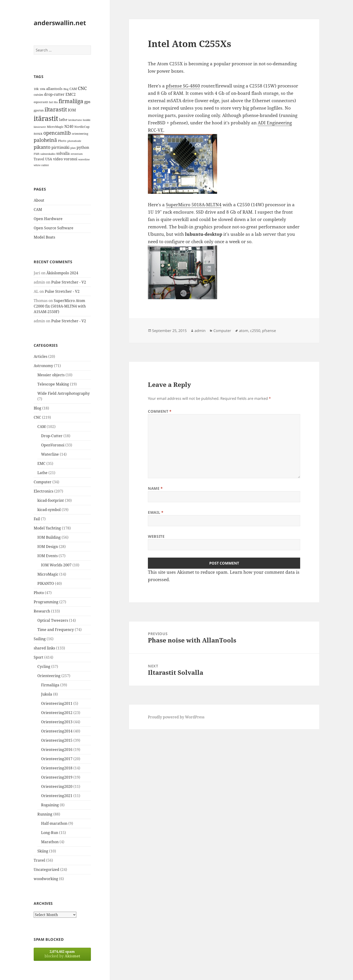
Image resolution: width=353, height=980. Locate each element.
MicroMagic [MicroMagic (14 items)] (55, 127)
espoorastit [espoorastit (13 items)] (41, 102)
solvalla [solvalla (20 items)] (63, 153)
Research (42, 611)
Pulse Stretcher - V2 (69, 282)
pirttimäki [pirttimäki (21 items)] (60, 147)
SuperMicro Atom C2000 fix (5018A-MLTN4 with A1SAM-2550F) (60, 306)
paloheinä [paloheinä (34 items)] (45, 140)
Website (156, 536)
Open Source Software (54, 228)
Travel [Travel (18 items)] (39, 159)
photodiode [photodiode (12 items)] (74, 141)
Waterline (50, 454)
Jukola (47, 694)
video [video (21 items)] (58, 159)
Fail (37, 519)
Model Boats (44, 237)
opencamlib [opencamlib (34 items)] (57, 133)
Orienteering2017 (57, 759)
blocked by (62, 954)
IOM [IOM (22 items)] (72, 110)
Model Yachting (47, 528)
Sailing (40, 639)
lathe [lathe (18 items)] (63, 120)
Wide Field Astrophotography (64, 393)
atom (244, 331)
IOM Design (48, 547)
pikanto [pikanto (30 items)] (42, 147)
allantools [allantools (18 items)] (54, 89)
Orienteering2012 (57, 713)
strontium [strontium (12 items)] (77, 154)
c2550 (255, 331)
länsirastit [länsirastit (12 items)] (40, 127)
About (39, 200)
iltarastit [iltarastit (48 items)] (56, 109)
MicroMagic (48, 574)
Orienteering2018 (57, 768)
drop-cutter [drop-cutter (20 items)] (54, 94)
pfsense (269, 331)
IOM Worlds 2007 (56, 565)
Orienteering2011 (57, 703)
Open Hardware (48, 219)
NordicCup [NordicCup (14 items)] (82, 127)
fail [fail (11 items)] (51, 102)
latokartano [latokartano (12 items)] (75, 120)
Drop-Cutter (52, 436)
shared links (44, 648)
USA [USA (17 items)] (49, 159)
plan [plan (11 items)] (73, 148)
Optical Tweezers (53, 620)
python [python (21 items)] (83, 147)
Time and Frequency (56, 630)
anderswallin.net (60, 23)
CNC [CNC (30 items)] (82, 88)
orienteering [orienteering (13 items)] (80, 134)
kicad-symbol (49, 510)
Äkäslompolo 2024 (62, 273)
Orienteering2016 (57, 750)
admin (200, 331)
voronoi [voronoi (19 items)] (70, 159)
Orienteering (49, 676)
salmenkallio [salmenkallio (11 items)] (48, 154)
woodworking (46, 879)
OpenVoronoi (53, 445)
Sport (39, 657)
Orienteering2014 (57, 731)
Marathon (50, 842)
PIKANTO (46, 583)
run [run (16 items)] (37, 154)
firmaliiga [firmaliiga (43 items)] (71, 101)
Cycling (44, 666)
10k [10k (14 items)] (36, 89)
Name (155, 488)
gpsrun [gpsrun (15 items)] (39, 110)
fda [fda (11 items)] (56, 102)
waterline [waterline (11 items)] (84, 159)
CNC (37, 417)
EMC (41, 463)
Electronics (43, 491)
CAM (38, 209)
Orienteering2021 (57, 796)
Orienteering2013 (57, 722)
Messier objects (51, 375)
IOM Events (48, 556)
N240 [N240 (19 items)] (69, 126)
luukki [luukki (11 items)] (87, 120)
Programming (46, 602)
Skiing (43, 851)
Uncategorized (46, 869)
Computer (43, 482)
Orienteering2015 (57, 740)
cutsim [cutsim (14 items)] (38, 95)
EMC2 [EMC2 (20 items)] (71, 94)
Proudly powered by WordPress (176, 717)
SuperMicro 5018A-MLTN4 (194, 205)
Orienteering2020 (57, 786)
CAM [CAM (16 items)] (73, 89)
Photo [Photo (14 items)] (62, 141)
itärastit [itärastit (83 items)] (46, 118)
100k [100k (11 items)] (42, 89)
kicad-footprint (51, 500)
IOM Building (49, 537)
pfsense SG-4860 (183, 86)
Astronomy (43, 366)
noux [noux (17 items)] (38, 133)
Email (156, 512)
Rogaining (50, 805)
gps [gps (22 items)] (87, 102)
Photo (39, 593)
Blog (37, 408)
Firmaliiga (50, 685)
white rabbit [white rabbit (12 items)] (41, 165)
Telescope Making (53, 384)
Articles (40, 356)
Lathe (42, 473)
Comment (160, 411)
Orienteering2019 (57, 777)
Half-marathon (54, 823)
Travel (39, 860)
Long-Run (50, 833)
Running (45, 814)
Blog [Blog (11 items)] (66, 89)
